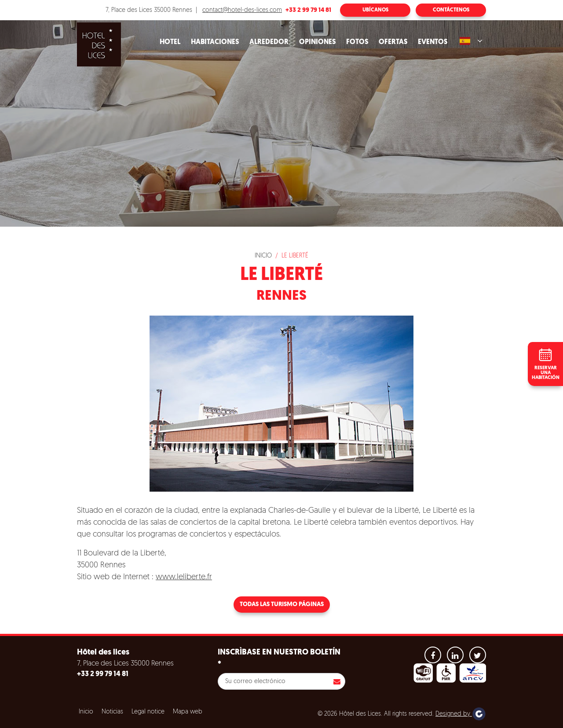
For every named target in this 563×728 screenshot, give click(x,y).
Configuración (180, 721)
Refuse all (128, 721)
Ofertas (393, 42)
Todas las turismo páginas (282, 605)
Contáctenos (451, 10)
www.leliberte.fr (184, 577)
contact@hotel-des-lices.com (242, 10)
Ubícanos (375, 10)
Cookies (28, 699)
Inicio (263, 256)
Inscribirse (337, 681)
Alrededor (269, 42)
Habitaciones (215, 42)
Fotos (357, 42)
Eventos (433, 42)
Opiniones (317, 42)
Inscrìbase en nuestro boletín (279, 658)
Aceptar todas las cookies (62, 721)
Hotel (170, 42)
